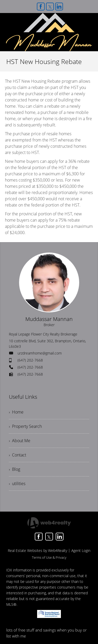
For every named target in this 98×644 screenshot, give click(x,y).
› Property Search (25, 426)
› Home (16, 412)
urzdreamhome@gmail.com (40, 353)
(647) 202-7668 (30, 360)
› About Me (20, 441)
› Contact (18, 455)
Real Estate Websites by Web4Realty (38, 550)
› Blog (15, 469)
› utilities (17, 484)
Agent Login (81, 550)
